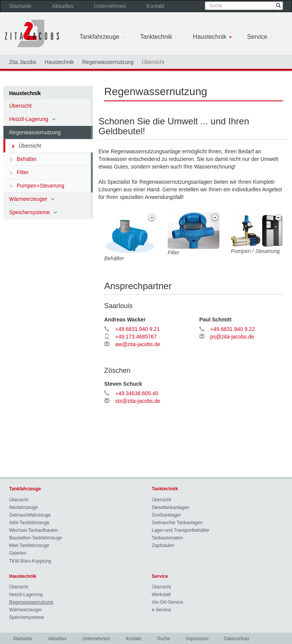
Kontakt (155, 6)
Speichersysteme (33, 212)
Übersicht (20, 106)
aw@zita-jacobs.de (138, 344)
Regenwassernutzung (108, 62)
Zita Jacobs (23, 62)
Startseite (20, 6)
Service (260, 37)
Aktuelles (63, 6)
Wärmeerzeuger (32, 199)
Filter (19, 172)
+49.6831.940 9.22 (232, 329)
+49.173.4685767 (136, 337)
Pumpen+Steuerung (37, 186)
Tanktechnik (159, 37)
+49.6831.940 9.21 (137, 329)
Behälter (23, 159)
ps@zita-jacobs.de (232, 337)
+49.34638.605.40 (137, 393)
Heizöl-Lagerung (33, 119)
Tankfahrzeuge (102, 37)
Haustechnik (212, 37)
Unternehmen (110, 6)
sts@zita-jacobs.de (138, 401)
